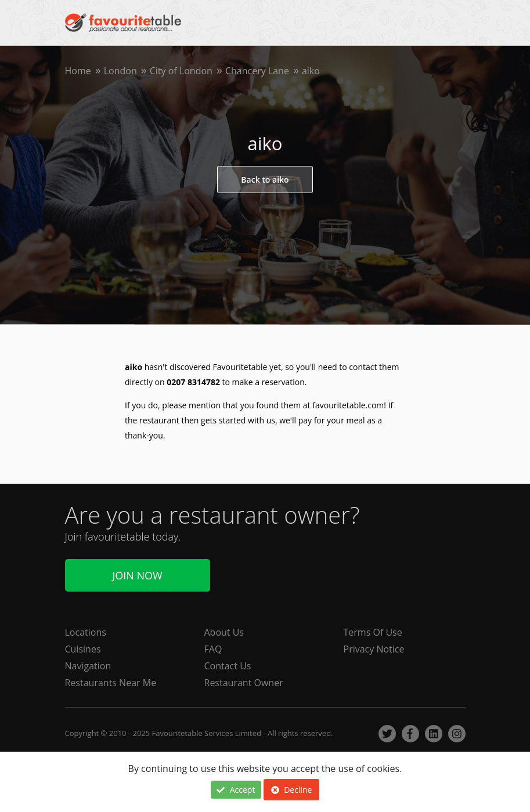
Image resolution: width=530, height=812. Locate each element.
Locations (86, 632)
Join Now (137, 575)
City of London (181, 71)
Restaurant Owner (244, 683)
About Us (224, 632)
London (120, 71)
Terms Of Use (373, 632)
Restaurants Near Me (111, 683)
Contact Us (228, 666)
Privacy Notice (374, 649)
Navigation (88, 666)
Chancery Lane (257, 71)
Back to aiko (265, 180)
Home (78, 71)
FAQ (213, 649)
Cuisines (83, 649)
